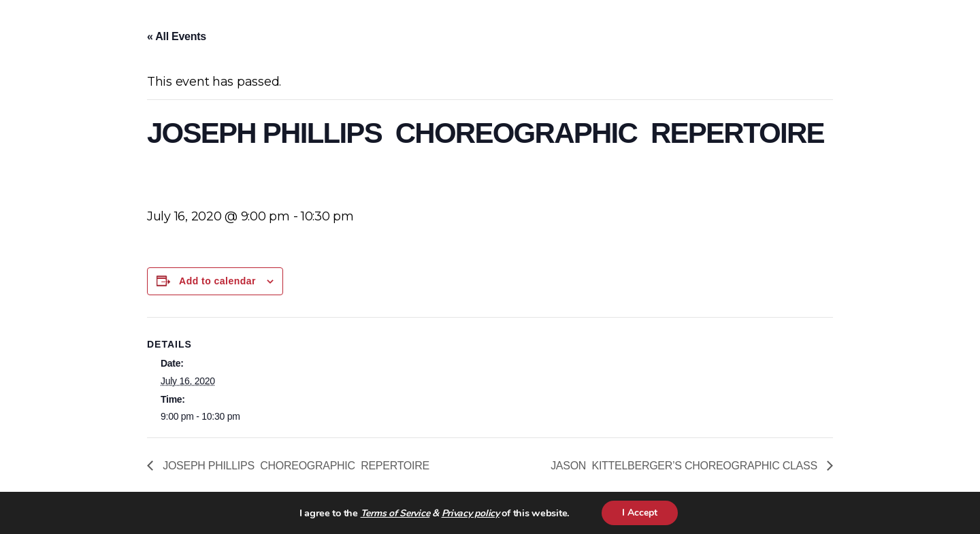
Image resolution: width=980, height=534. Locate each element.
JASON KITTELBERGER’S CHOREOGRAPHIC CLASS (685, 466)
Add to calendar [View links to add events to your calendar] (217, 281)
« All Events (177, 36)
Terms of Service (395, 513)
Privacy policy (471, 513)
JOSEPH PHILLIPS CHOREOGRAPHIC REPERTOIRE (299, 466)
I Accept (640, 513)
